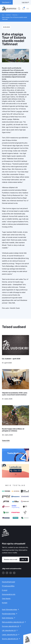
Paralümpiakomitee (9, 614)
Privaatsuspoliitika (8, 586)
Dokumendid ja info (9, 594)
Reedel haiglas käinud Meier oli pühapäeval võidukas (13, 430)
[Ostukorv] (23, 9)
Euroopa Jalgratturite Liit (10, 626)
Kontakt (5, 603)
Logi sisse (25, 2)
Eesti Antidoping (8, 618)
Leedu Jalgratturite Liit (10, 635)
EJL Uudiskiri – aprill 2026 (11, 359)
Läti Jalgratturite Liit (9, 630)
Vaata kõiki (6, 441)
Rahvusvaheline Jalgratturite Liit (13, 622)
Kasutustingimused (8, 582)
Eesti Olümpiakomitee (9, 610)
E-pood (5, 590)
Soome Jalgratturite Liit (10, 639)
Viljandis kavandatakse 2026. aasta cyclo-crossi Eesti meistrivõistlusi (15, 394)
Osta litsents (6, 599)
